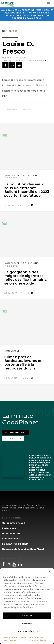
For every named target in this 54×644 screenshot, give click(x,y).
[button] (50, 572)
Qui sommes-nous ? (14, 523)
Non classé (10, 31)
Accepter (27, 616)
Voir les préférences (27, 631)
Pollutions (31, 175)
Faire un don (13, 439)
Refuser (27, 623)
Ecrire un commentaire (18, 109)
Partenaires (9, 528)
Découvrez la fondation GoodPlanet (23, 549)
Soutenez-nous (11, 538)
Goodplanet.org (16, 432)
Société (12, 178)
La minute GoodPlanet (15, 544)
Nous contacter (11, 533)
